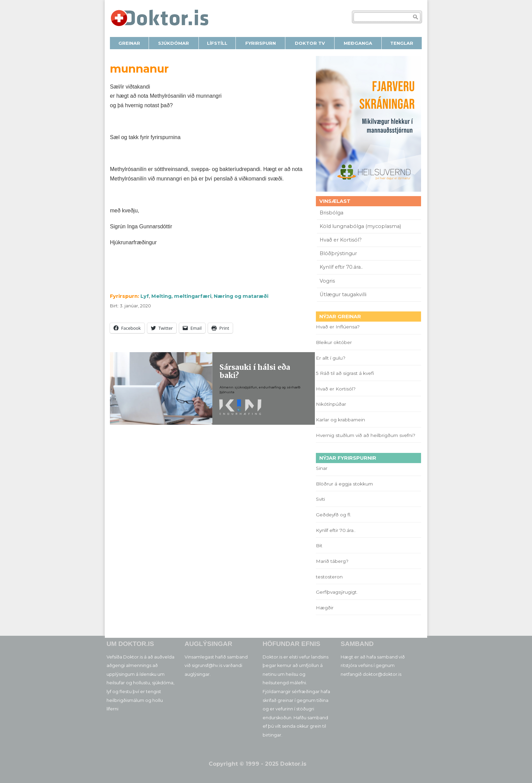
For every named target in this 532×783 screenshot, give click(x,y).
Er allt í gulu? (332, 358)
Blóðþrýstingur (338, 253)
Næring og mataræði (241, 296)
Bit (319, 546)
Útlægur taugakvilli (343, 294)
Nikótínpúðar (331, 404)
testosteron (329, 577)
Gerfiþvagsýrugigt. (337, 592)
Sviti (320, 499)
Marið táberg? (332, 561)
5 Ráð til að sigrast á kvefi (346, 373)
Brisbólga (331, 213)
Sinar (322, 468)
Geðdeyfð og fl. (334, 515)
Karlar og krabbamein (340, 420)
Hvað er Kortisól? (341, 240)
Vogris (327, 281)
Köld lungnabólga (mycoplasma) (360, 226)
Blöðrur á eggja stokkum (344, 484)
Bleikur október (334, 342)
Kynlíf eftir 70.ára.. (341, 267)
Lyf (145, 296)
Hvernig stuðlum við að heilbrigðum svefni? (366, 435)
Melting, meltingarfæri (181, 296)
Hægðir (325, 608)
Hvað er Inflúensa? (338, 327)
